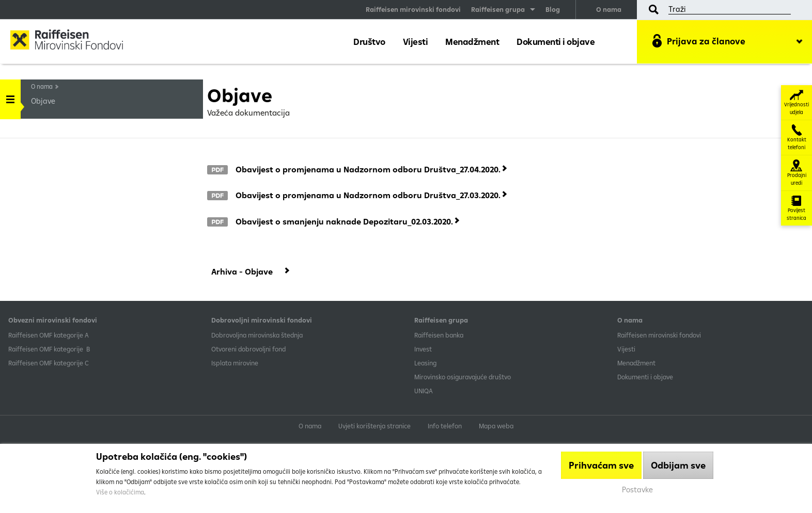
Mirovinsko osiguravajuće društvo (463, 377)
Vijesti (416, 42)
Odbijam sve (678, 465)
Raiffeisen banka (439, 335)
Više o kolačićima (120, 492)
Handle (10, 96)
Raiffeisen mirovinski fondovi (413, 9)
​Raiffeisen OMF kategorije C (49, 363)
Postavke (637, 490)
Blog (553, 9)
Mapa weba (496, 426)
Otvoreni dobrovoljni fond (248, 349)
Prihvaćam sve (601, 465)
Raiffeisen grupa (498, 9)
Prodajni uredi (797, 173)
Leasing (425, 363)
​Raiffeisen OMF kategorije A (49, 335)
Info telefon (445, 426)
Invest (423, 349)
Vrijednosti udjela (797, 102)
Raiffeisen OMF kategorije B (49, 349)
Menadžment (472, 42)
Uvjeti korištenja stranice (374, 426)
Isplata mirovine (235, 363)
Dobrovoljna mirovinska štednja (257, 335)
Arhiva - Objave (242, 271)
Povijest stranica (797, 208)
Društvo (369, 42)
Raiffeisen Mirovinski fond (75, 41)
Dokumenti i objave (556, 42)
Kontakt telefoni (797, 138)
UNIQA (424, 391)
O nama (609, 9)
